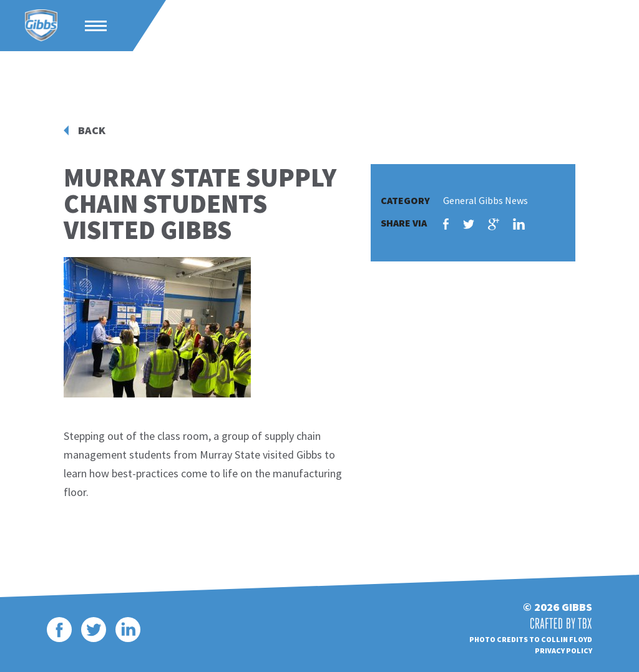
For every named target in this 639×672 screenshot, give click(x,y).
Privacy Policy (563, 650)
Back (92, 130)
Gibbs (41, 26)
